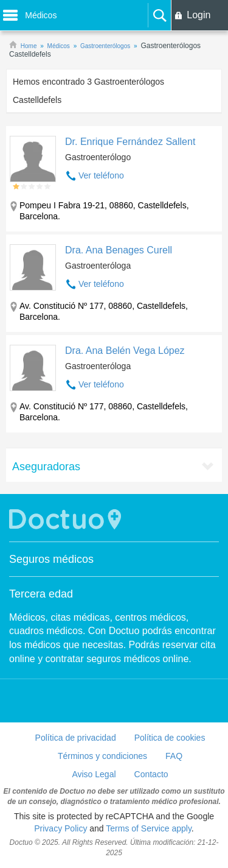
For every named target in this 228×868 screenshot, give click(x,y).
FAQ (174, 756)
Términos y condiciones (102, 756)
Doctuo (67, 519)
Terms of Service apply (149, 828)
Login (199, 15)
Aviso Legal (94, 774)
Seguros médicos (51, 559)
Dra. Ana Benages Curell (119, 250)
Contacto (151, 774)
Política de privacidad (76, 738)
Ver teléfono (101, 175)
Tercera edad (41, 594)
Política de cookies (170, 738)
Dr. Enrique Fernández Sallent (130, 142)
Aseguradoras (46, 467)
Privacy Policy (60, 828)
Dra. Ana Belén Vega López (125, 351)
